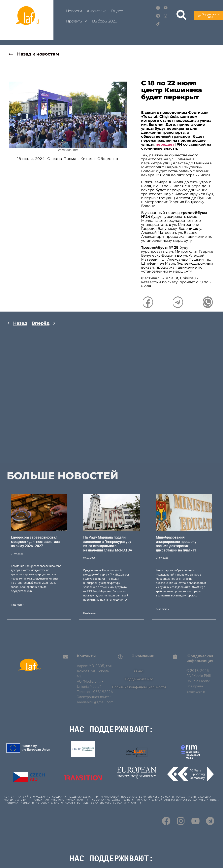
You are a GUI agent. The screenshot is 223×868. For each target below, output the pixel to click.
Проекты (76, 21)
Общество (108, 159)
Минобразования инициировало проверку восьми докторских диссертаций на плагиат (176, 544)
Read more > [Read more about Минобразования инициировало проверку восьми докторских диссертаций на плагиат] (162, 609)
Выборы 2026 (104, 21)
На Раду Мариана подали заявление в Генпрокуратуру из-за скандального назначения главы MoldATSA (108, 544)
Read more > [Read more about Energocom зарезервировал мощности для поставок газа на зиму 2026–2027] (17, 605)
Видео (117, 11)
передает (165, 144)
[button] (148, 302)
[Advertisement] (31, 403)
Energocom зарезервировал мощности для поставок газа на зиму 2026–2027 (35, 542)
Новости (74, 11)
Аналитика (96, 11)
